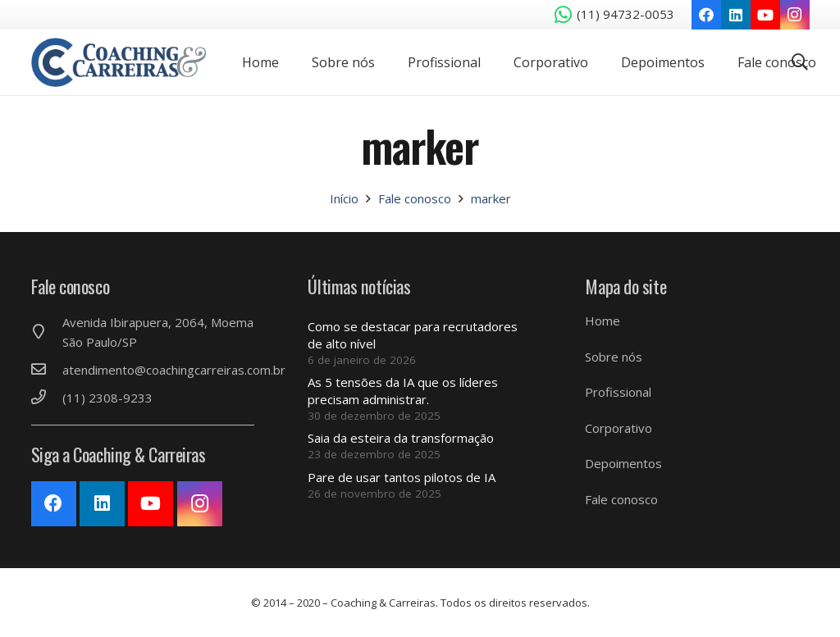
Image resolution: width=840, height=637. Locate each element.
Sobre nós (614, 357)
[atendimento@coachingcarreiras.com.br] (47, 370)
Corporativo (619, 428)
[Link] (119, 62)
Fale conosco (621, 499)
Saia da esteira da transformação (401, 438)
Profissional (618, 392)
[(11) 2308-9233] (47, 398)
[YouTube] (765, 15)
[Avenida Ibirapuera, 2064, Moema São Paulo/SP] (47, 332)
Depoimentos (623, 463)
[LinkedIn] (736, 15)
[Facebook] (706, 15)
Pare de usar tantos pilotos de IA (402, 477)
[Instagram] (795, 15)
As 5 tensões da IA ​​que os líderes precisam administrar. (403, 391)
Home (603, 321)
